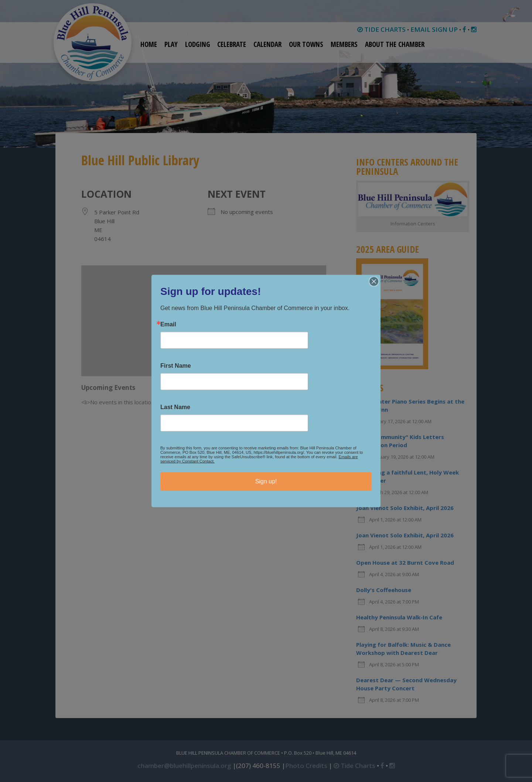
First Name (176, 366)
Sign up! (266, 481)
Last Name (175, 407)
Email (168, 324)
